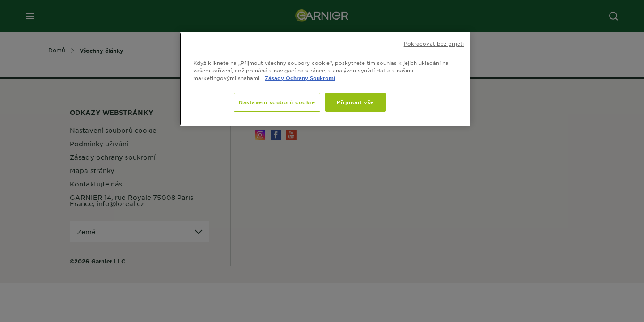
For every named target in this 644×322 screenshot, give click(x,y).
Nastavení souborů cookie (277, 102)
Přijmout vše (355, 102)
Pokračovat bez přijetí (434, 43)
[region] (325, 79)
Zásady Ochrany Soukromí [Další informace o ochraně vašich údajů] (300, 78)
